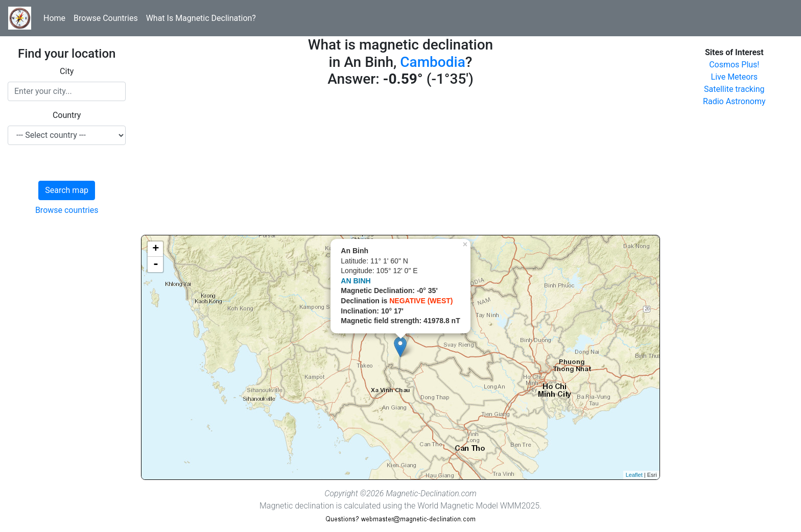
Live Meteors (735, 77)
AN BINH (356, 281)
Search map (67, 190)
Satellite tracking (734, 89)
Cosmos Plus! (734, 65)
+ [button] (156, 249)
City (67, 71)
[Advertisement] (400, 163)
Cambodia (432, 62)
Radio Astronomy (734, 101)
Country (67, 115)
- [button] (156, 264)
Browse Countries (106, 18)
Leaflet (634, 475)
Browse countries (67, 210)
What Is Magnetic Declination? (201, 18)
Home (54, 18)
